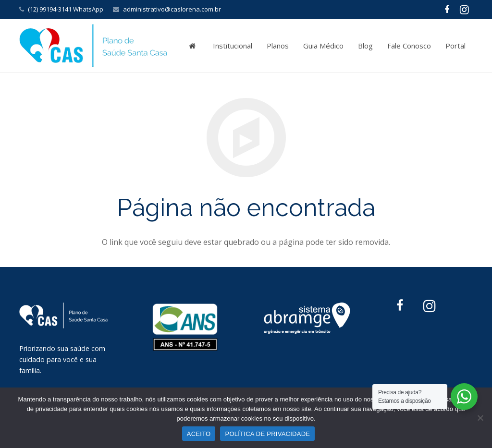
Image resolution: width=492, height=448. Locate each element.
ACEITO (199, 434)
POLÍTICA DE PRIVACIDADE (267, 434)
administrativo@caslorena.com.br (172, 9)
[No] (480, 418)
